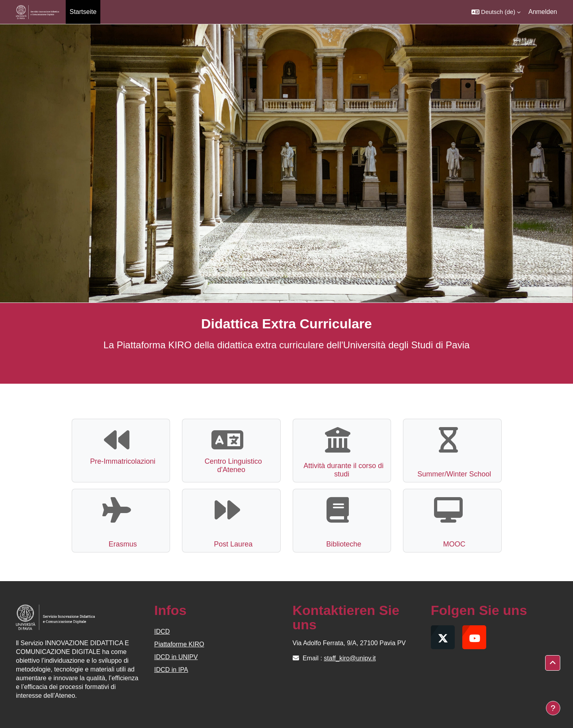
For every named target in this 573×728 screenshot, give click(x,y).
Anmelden (543, 12)
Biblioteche (344, 544)
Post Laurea (233, 544)
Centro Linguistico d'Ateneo (233, 466)
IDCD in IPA (171, 670)
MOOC (454, 544)
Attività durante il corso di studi (343, 470)
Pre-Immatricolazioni (123, 461)
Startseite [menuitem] (83, 12)
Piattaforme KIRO (179, 644)
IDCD (162, 631)
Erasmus (123, 544)
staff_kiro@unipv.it (350, 658)
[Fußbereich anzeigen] (553, 708)
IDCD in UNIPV (176, 657)
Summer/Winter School (454, 474)
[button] (496, 12)
